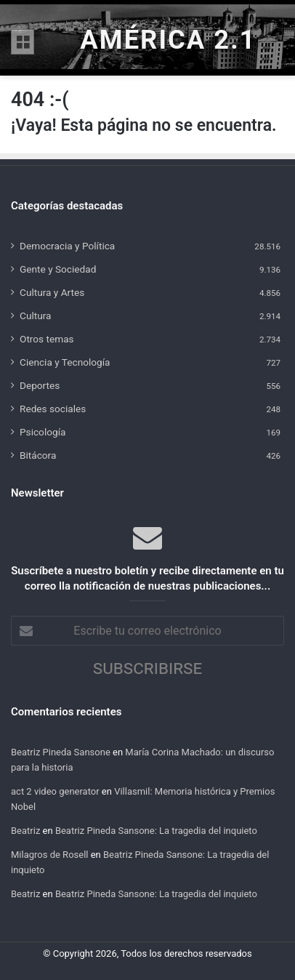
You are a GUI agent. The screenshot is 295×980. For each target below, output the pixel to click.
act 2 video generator (55, 791)
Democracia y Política (67, 246)
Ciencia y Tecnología (65, 362)
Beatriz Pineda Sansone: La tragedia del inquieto (156, 831)
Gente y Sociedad (58, 269)
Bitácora (38, 455)
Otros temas (47, 339)
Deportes (40, 385)
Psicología (43, 432)
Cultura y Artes (52, 292)
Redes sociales (53, 409)
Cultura (35, 316)
